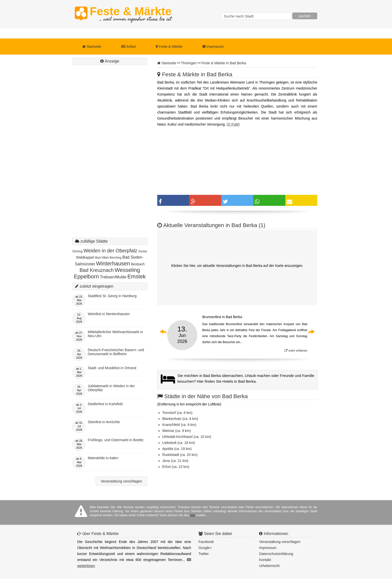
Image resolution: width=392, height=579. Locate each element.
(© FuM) (233, 124)
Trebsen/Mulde (113, 277)
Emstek (136, 276)
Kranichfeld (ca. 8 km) (179, 425)
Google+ (205, 548)
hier (193, 515)
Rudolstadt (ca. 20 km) (180, 455)
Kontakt (265, 560)
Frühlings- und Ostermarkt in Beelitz (116, 440)
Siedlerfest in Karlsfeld (105, 404)
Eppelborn (86, 276)
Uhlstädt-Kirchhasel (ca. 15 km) (187, 437)
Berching (115, 258)
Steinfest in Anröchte (104, 422)
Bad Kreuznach (97, 270)
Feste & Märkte (131, 14)
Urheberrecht (269, 566)
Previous (163, 332)
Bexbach (138, 264)
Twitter (204, 554)
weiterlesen (86, 566)
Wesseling (127, 270)
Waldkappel (85, 257)
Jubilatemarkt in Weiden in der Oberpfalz (111, 388)
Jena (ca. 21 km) (175, 461)
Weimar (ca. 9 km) (176, 431)
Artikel (128, 47)
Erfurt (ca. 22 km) (176, 467)
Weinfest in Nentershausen (109, 314)
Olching (77, 251)
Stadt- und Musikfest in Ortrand (112, 368)
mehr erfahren (296, 351)
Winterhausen (113, 263)
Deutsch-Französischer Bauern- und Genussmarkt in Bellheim (116, 352)
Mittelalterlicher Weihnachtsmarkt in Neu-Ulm (115, 334)
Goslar (143, 251)
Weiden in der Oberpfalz (110, 251)
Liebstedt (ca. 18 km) (179, 443)
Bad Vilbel (102, 258)
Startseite (92, 47)
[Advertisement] (110, 156)
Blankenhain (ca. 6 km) (180, 419)
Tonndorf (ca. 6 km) (177, 413)
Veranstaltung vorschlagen (121, 481)
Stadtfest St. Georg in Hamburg (112, 296)
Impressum (213, 47)
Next (311, 332)
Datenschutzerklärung (276, 554)
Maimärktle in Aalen (103, 458)
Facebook (206, 542)
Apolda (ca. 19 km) (177, 449)
